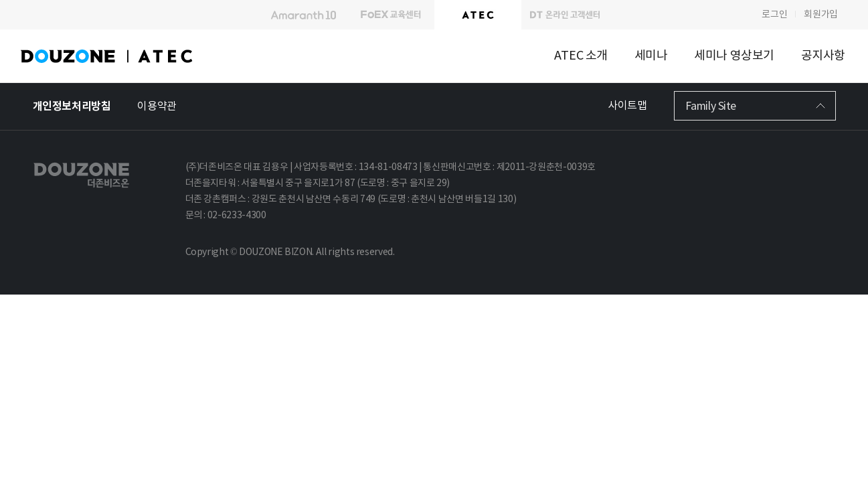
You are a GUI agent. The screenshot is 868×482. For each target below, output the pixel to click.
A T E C (478, 15)
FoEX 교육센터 (391, 15)
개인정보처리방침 (72, 106)
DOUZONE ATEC (131, 56)
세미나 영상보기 (734, 56)
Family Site (711, 106)
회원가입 (821, 15)
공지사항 (823, 56)
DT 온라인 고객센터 (565, 15)
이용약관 (157, 106)
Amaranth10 (304, 15)
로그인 (774, 15)
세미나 (651, 56)
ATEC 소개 (581, 56)
